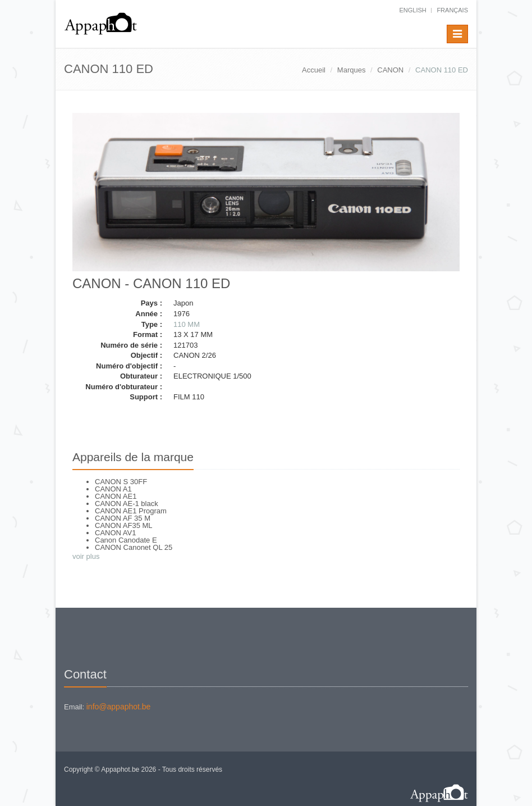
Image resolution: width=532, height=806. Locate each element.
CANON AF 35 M (123, 518)
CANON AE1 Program (131, 511)
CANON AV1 (115, 533)
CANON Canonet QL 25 (134, 547)
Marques (352, 70)
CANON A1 (113, 489)
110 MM (187, 324)
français (452, 10)
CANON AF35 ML (124, 525)
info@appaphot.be (119, 707)
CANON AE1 (116, 496)
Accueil (314, 70)
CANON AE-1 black (127, 504)
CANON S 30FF (121, 482)
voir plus (86, 556)
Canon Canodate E (126, 540)
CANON (390, 70)
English (412, 10)
